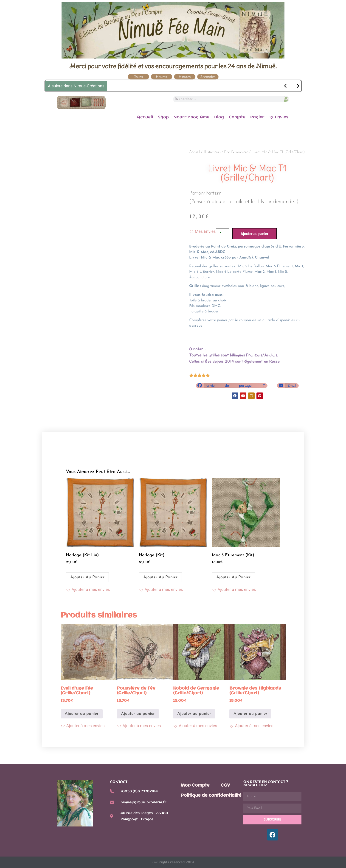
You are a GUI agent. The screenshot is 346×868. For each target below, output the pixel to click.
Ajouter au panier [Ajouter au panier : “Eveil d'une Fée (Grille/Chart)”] (82, 714)
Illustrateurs (212, 152)
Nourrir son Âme (191, 117)
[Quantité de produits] (222, 234)
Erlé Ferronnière (236, 152)
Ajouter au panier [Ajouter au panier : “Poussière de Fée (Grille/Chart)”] (138, 714)
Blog (219, 117)
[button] (203, 231)
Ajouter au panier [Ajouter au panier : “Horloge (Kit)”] (160, 577)
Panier (257, 117)
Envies (279, 117)
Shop (163, 117)
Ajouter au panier (255, 234)
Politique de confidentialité (211, 796)
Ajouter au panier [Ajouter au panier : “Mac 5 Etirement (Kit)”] (233, 577)
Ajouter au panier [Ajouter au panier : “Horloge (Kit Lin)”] (87, 577)
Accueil (145, 117)
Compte (237, 117)
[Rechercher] (286, 99)
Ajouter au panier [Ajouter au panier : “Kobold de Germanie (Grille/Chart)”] (194, 714)
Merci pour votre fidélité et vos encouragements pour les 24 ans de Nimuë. (173, 66)
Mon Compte (195, 785)
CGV (225, 785)
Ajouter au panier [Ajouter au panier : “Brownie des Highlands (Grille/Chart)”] (250, 714)
